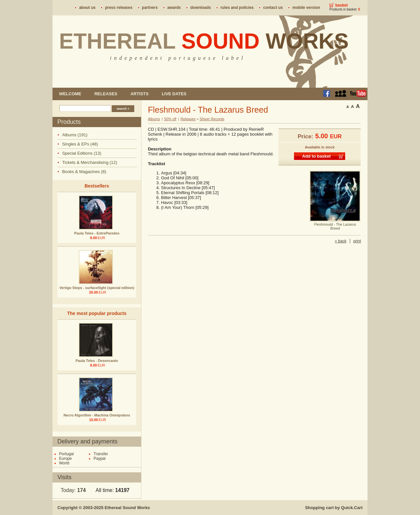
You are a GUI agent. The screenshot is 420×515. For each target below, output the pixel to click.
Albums (154, 119)
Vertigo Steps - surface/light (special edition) (97, 288)
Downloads (201, 8)
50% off (170, 119)
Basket (342, 5)
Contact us (273, 8)
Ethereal (204, 41)
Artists (139, 94)
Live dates (174, 94)
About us (87, 8)
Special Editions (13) (82, 153)
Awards (174, 8)
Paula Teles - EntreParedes (97, 233)
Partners (150, 8)
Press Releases (119, 8)
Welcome (70, 94)
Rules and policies (237, 8)
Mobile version (306, 8)
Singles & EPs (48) (80, 144)
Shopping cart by (334, 508)
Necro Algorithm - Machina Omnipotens (97, 415)
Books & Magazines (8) (84, 172)
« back (340, 241)
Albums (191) (75, 135)
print (357, 241)
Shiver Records (212, 119)
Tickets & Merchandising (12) (90, 162)
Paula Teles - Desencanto (97, 361)
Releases (106, 94)
